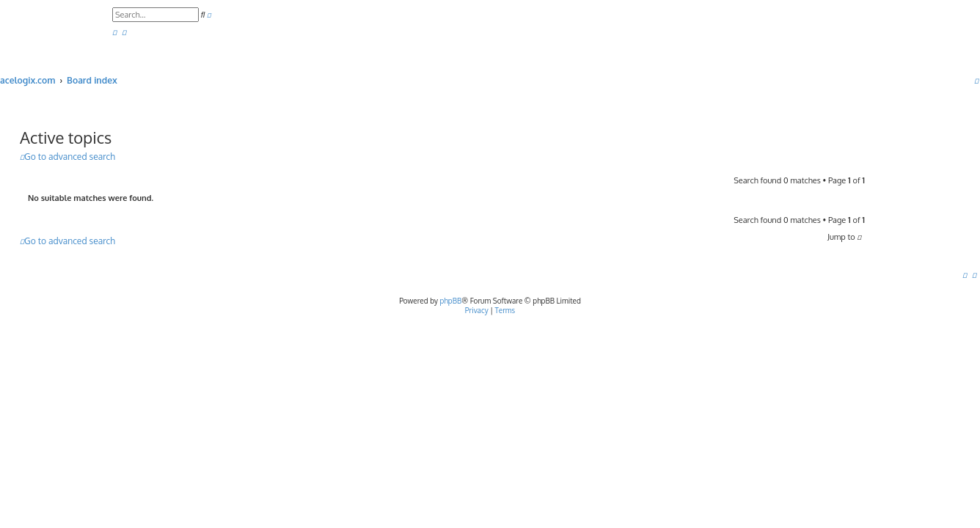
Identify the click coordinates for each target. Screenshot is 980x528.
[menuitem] (114, 33)
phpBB (451, 301)
